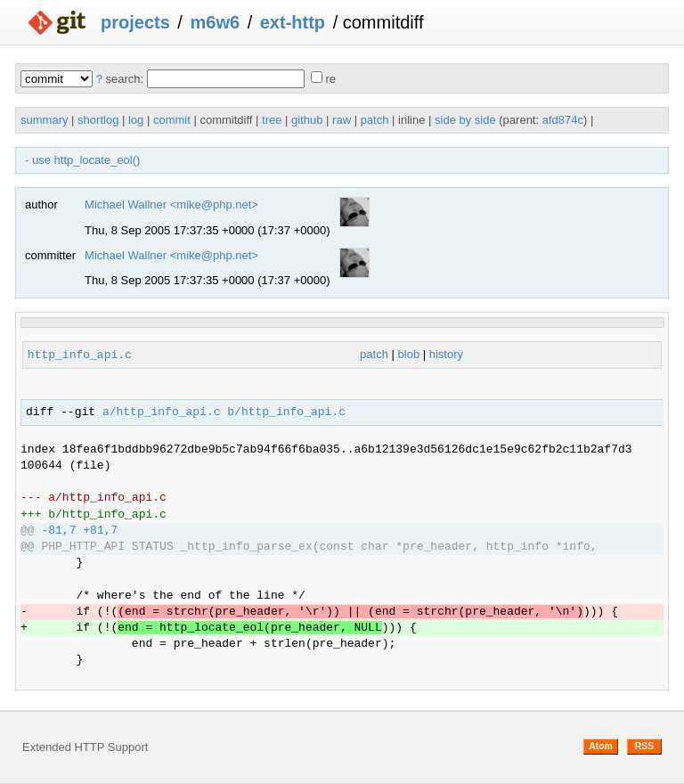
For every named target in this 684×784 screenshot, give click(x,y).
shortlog (98, 120)
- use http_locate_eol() (82, 160)
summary (44, 120)
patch (375, 120)
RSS (644, 746)
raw (342, 120)
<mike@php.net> (214, 204)
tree (272, 120)
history (446, 355)
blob (409, 355)
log (136, 120)
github (307, 120)
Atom (601, 746)
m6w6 (215, 22)
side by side (465, 120)
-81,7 (58, 531)
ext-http (293, 22)
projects (135, 22)
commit (172, 120)
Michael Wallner (126, 204)
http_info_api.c (80, 355)
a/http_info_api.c (162, 412)
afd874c (563, 120)
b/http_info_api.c (286, 412)
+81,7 (100, 531)
